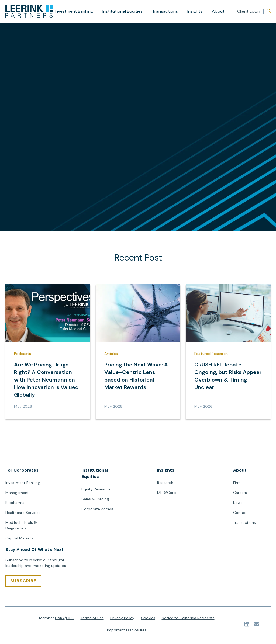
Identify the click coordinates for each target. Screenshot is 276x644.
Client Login (249, 11)
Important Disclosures (127, 630)
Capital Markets (19, 538)
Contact (241, 513)
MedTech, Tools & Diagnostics (21, 525)
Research (165, 483)
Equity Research (96, 489)
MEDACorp (167, 493)
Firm (237, 483)
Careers (240, 493)
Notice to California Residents (188, 618)
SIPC (70, 618)
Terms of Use (92, 618)
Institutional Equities (123, 11)
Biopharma (15, 503)
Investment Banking (74, 11)
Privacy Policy (122, 618)
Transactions (165, 11)
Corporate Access (98, 509)
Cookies (148, 618)
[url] (29, 11)
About (218, 11)
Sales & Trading (95, 499)
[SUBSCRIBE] (23, 581)
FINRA (60, 618)
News (238, 503)
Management (17, 493)
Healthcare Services (23, 513)
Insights (195, 11)
